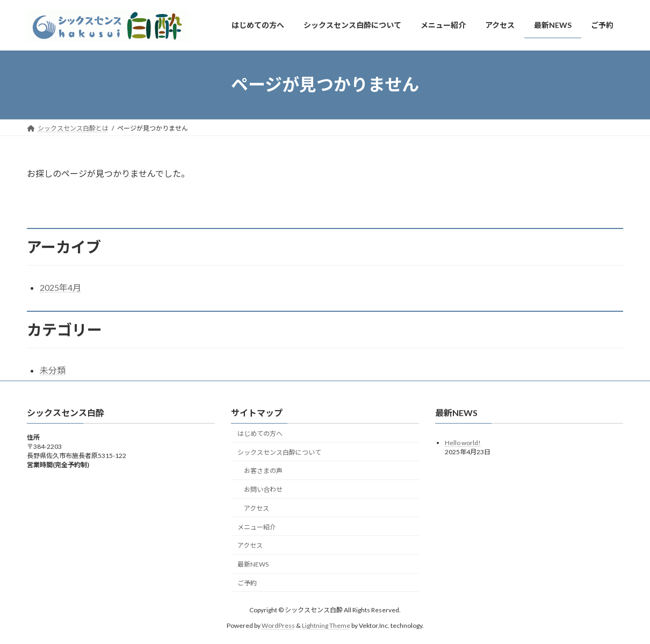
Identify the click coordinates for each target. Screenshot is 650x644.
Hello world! (463, 443)
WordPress (278, 625)
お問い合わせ (263, 489)
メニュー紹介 (257, 527)
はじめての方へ (260, 434)
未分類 (53, 370)
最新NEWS (253, 564)
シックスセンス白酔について (279, 452)
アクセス (257, 508)
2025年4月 (60, 287)
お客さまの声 (263, 471)
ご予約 (247, 583)
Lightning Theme (326, 625)
